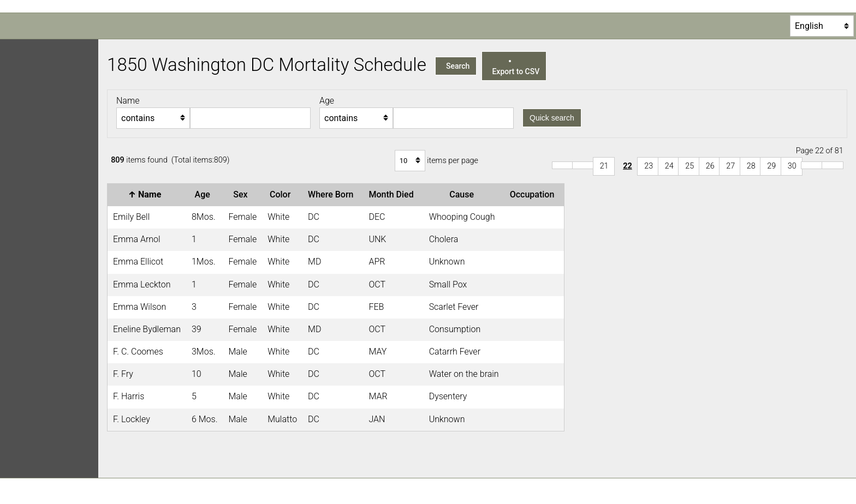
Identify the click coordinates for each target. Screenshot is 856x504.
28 (751, 166)
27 (730, 166)
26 (710, 166)
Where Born (333, 194)
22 (628, 166)
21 (604, 166)
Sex (242, 194)
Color (282, 194)
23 (649, 166)
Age (205, 194)
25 (689, 166)
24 (669, 166)
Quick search (552, 118)
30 (792, 166)
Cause (464, 194)
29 (771, 166)
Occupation (534, 194)
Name (147, 194)
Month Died (393, 194)
